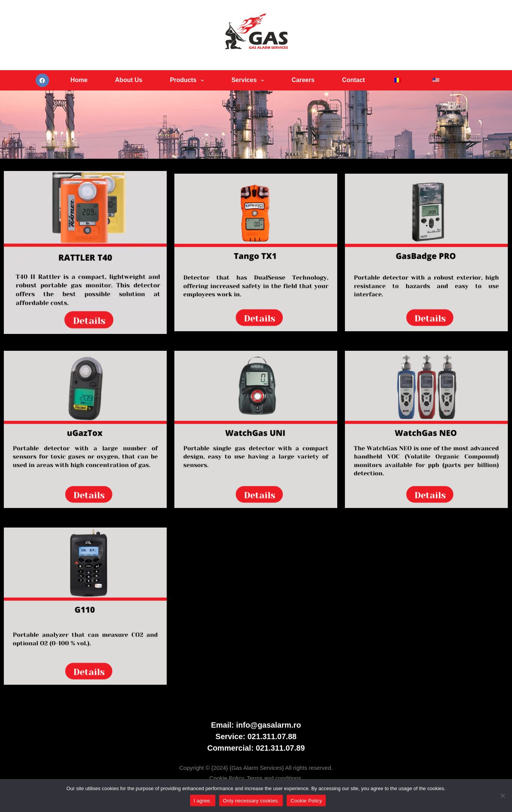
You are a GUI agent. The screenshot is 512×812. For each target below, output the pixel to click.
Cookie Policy (306, 801)
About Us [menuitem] (129, 80)
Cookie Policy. (228, 778)
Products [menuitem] (188, 80)
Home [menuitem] (79, 80)
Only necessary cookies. (251, 801)
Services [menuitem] (249, 80)
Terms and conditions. (275, 778)
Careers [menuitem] (303, 80)
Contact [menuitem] (354, 80)
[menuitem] (398, 80)
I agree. (203, 801)
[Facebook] (42, 80)
